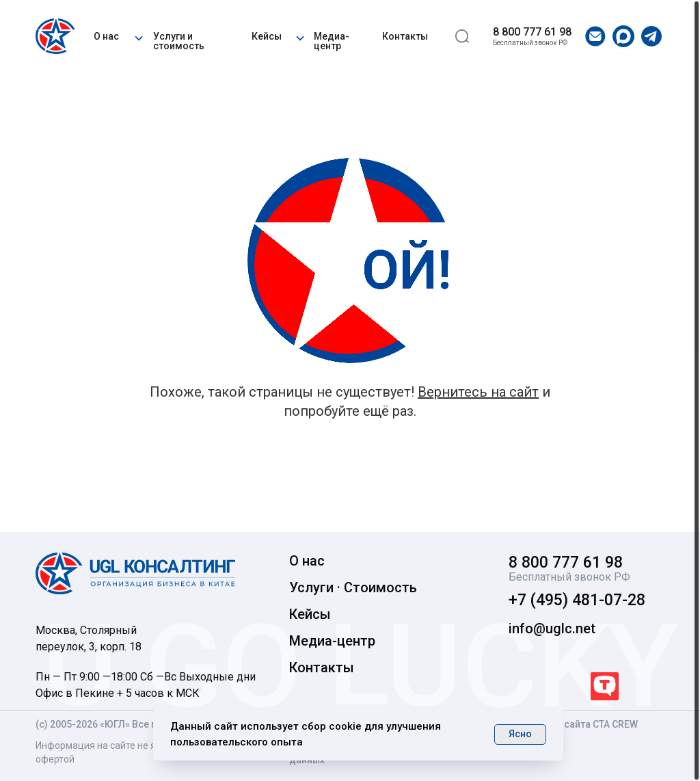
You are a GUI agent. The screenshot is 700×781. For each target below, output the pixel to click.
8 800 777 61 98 (532, 32)
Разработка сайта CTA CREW (573, 724)
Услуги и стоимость (179, 41)
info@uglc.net (552, 628)
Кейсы (267, 36)
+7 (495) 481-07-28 (577, 600)
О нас (106, 36)
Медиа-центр (332, 41)
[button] (138, 36)
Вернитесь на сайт (478, 392)
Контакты (405, 36)
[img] (58, 36)
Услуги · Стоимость (353, 587)
